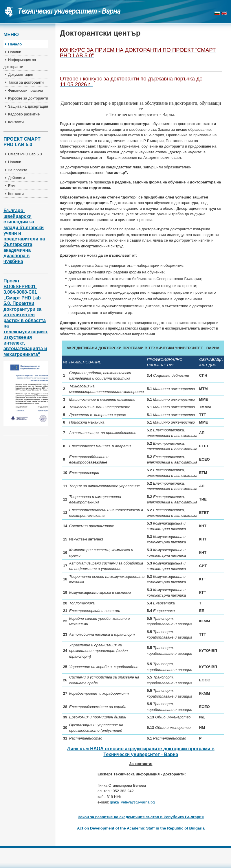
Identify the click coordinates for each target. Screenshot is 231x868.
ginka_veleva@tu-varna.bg (132, 802)
